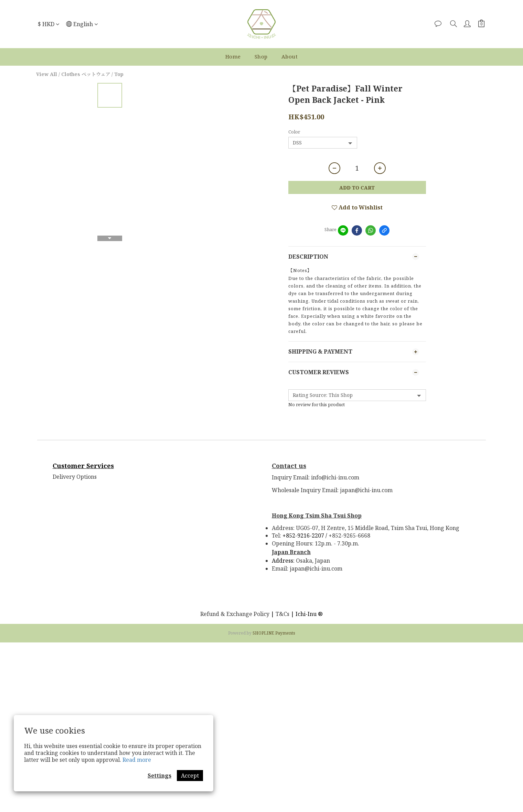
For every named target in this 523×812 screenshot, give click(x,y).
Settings (159, 776)
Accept (190, 776)
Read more (137, 760)
